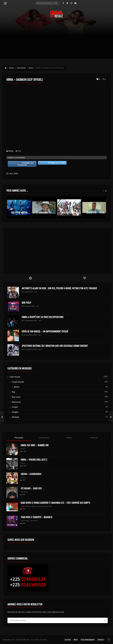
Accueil (68, 640)
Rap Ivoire (16, 397)
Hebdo (69, 438)
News (76, 640)
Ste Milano (24, 492)
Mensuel (94, 438)
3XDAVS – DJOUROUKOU (31, 474)
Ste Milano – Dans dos (31, 488)
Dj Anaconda (48, 506)
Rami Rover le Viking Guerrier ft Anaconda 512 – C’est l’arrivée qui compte (55, 503)
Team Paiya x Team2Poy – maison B (36, 517)
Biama (17, 387)
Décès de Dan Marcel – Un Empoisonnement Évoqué (45, 331)
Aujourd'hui (44, 438)
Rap (14, 392)
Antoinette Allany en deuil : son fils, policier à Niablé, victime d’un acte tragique (59, 288)
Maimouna (16, 402)
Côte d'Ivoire (15, 377)
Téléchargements (88, 640)
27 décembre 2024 (29, 321)
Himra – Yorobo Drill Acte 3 (34, 460)
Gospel (15, 407)
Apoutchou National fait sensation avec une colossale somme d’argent (55, 346)
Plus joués (19, 438)
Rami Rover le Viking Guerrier (31, 506)
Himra (11, 151)
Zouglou (15, 412)
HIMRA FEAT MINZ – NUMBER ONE (35, 445)
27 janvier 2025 (28, 306)
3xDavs (23, 478)
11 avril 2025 (27, 292)
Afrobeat (15, 417)
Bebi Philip (26, 303)
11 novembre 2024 (29, 349)
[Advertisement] (56, 40)
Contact (101, 640)
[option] (19, 207)
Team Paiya (25, 521)
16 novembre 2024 (29, 335)
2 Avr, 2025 (13, 174)
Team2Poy (34, 521)
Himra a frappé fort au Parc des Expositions (43, 317)
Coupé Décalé (18, 382)
